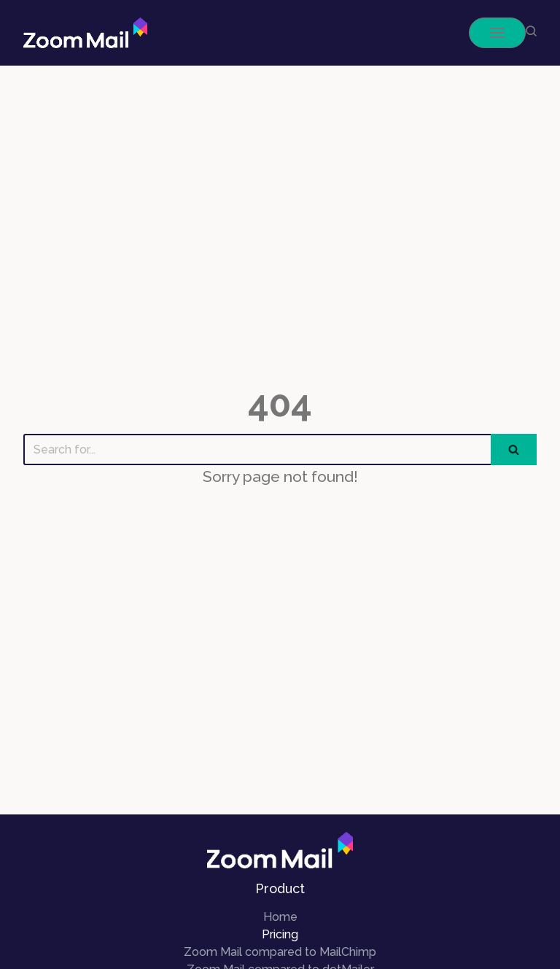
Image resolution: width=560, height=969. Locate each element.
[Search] (257, 450)
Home (280, 917)
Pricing (280, 934)
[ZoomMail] (85, 32)
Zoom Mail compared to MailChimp (280, 952)
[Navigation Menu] (497, 33)
